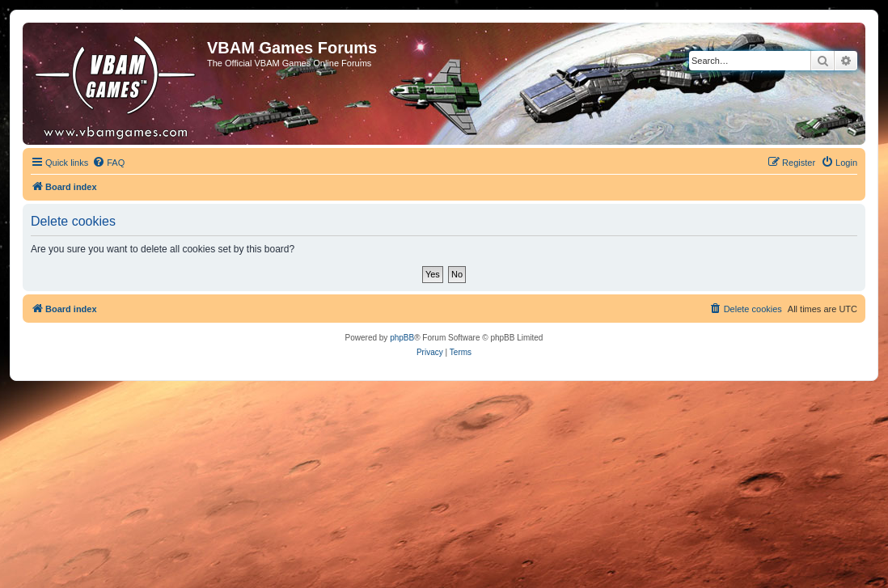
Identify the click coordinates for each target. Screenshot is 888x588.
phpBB (402, 338)
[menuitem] (108, 163)
